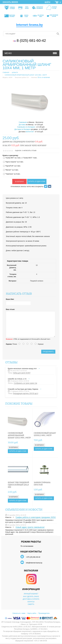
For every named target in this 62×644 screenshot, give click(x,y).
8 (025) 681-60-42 (32, 41)
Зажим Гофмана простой (42, 484)
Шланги (15, 72)
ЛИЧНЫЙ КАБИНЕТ (31, 594)
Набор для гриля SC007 (22, 373)
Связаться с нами (19, 613)
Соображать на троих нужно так (25, 383)
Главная (6, 72)
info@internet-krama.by (34, 563)
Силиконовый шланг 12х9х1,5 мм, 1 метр (45, 434)
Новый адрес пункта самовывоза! (30, 527)
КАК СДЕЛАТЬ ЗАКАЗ (31, 597)
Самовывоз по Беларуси (26, 127)
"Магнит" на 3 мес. (12, 170)
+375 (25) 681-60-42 (33, 557)
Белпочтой (30, 132)
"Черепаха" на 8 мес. (13, 174)
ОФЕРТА (31, 604)
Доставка (22, 125)
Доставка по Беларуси (23, 129)
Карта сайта (32, 613)
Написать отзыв (30, 151)
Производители (44, 613)
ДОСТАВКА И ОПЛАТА (31, 599)
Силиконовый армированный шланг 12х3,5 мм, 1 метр (19, 435)
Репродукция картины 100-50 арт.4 (26, 393)
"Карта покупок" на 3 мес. (14, 162)
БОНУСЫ (31, 602)
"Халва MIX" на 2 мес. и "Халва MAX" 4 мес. (21, 158)
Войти (48, 2)
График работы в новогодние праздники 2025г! (36, 517)
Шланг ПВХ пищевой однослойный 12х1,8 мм (18, 485)
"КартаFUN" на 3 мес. (13, 166)
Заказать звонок (10, 2)
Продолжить (48, 352)
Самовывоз (23, 122)
